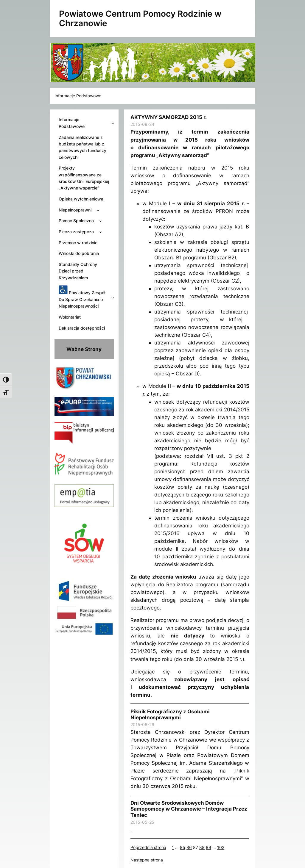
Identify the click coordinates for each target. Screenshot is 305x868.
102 (221, 847)
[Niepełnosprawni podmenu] (98, 210)
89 (208, 847)
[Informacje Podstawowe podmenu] (113, 123)
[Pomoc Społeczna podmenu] (101, 221)
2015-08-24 (142, 124)
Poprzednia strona (148, 847)
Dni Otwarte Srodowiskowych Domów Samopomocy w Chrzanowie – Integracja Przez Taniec (189, 809)
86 (189, 847)
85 (183, 847)
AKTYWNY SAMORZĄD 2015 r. (169, 117)
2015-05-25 (142, 822)
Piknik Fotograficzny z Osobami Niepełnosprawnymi (170, 715)
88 (202, 847)
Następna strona (147, 860)
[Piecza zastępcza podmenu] (101, 232)
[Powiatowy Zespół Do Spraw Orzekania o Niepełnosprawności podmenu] (113, 298)
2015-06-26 (142, 724)
